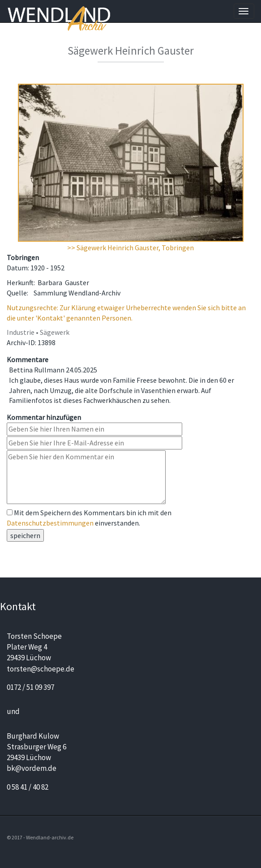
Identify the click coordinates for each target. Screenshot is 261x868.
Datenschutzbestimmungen (50, 523)
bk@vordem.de (32, 768)
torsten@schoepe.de (41, 669)
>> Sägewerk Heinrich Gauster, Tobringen (130, 248)
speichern (25, 535)
